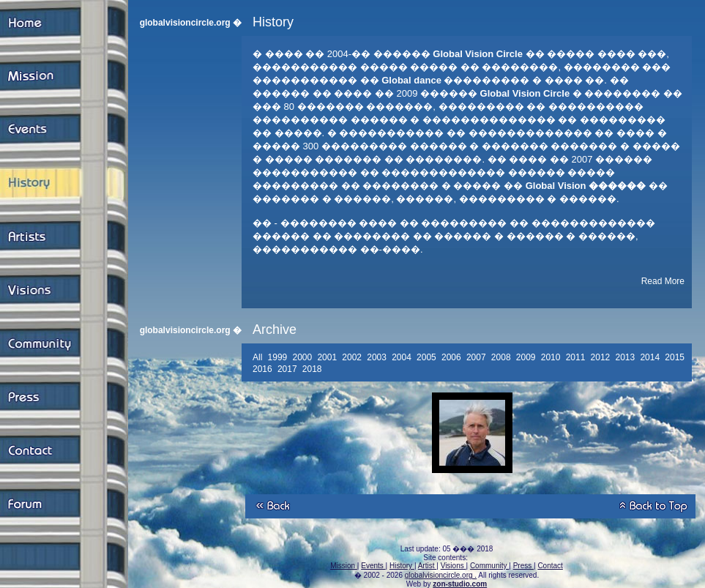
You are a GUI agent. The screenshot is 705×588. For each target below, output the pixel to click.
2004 (403, 357)
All (259, 357)
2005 (428, 357)
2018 (313, 369)
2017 (288, 369)
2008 (502, 357)
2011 (577, 357)
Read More (663, 281)
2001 (328, 357)
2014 (651, 357)
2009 (527, 357)
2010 (552, 357)
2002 (353, 357)
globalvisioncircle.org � (191, 23)
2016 (264, 369)
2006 (452, 357)
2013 (626, 357)
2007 (477, 357)
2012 (602, 357)
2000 (303, 357)
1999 (279, 357)
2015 (676, 357)
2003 (378, 357)
